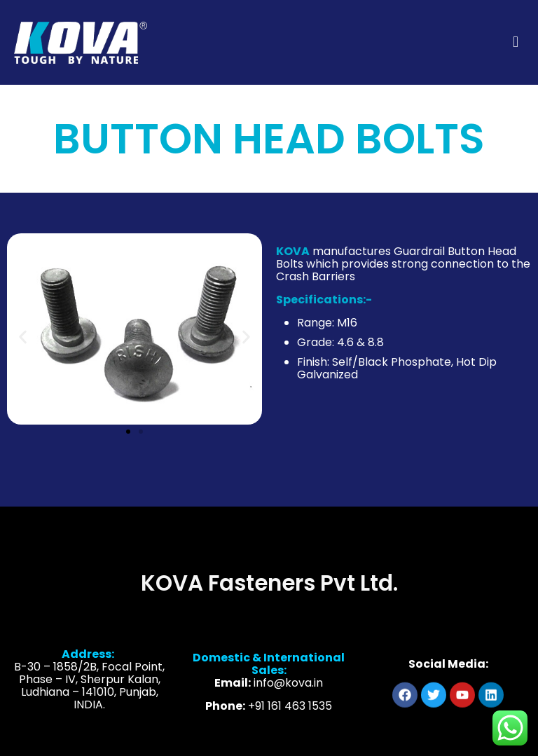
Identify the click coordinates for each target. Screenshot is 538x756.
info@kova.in (288, 695)
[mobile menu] (516, 42)
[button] (23, 337)
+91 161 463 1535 (290, 718)
